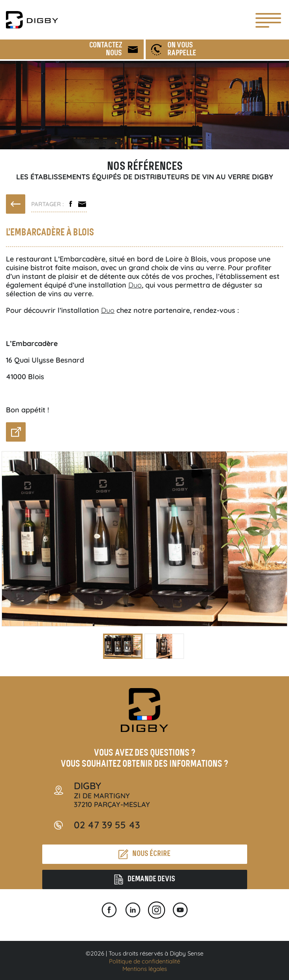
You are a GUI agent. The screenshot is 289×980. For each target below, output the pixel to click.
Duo (135, 285)
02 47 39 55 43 (107, 825)
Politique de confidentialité (144, 961)
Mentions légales (145, 969)
